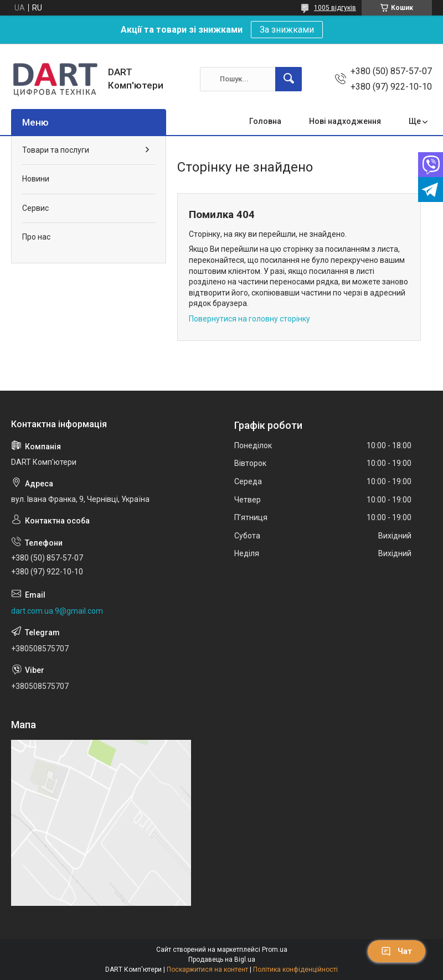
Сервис (35, 208)
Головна (265, 121)
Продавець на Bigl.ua (222, 960)
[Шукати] (289, 79)
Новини (36, 179)
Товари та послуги (56, 150)
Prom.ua (275, 950)
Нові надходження (345, 121)
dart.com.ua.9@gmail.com (57, 611)
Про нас (36, 237)
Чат (396, 951)
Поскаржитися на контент (207, 969)
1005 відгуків (335, 8)
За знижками (287, 30)
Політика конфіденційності (295, 969)
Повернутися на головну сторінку (249, 319)
